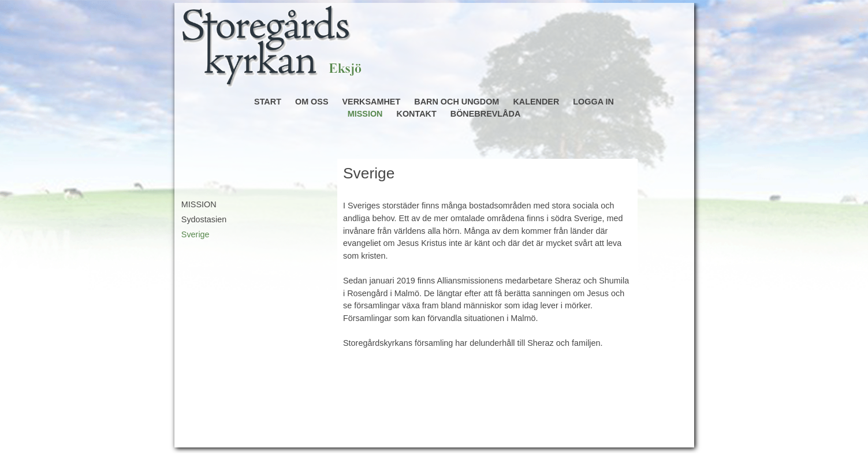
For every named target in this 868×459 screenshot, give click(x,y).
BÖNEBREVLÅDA (486, 114)
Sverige (195, 234)
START (268, 102)
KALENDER (536, 102)
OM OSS (312, 102)
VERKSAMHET (372, 102)
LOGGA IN (593, 102)
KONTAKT (416, 114)
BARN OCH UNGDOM (457, 102)
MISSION (365, 114)
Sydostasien (204, 219)
